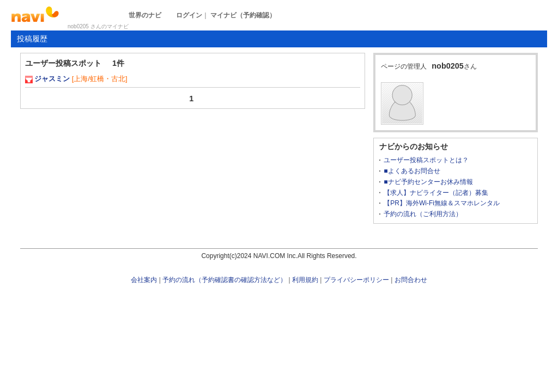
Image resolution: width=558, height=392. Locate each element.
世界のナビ (145, 15)
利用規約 (305, 280)
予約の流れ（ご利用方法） (423, 214)
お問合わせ (411, 280)
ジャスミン (52, 79)
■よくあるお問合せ (412, 171)
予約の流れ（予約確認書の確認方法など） (225, 280)
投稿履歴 (32, 39)
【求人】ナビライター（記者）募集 (436, 193)
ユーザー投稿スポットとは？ (426, 160)
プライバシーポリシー (356, 280)
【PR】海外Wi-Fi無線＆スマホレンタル (442, 203)
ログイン (189, 15)
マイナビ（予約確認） (243, 15)
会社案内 (144, 280)
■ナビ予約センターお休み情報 (428, 182)
